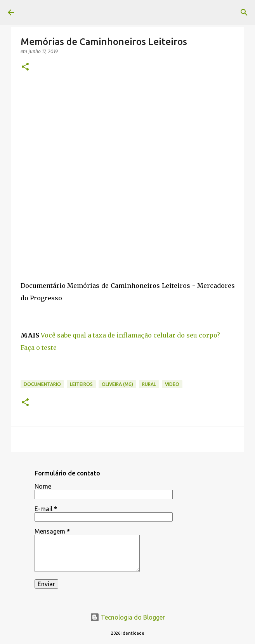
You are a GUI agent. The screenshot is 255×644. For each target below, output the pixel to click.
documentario (42, 384)
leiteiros (81, 384)
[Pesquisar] (244, 12)
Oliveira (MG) (117, 384)
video (172, 384)
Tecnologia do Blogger (127, 617)
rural (149, 384)
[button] (25, 67)
